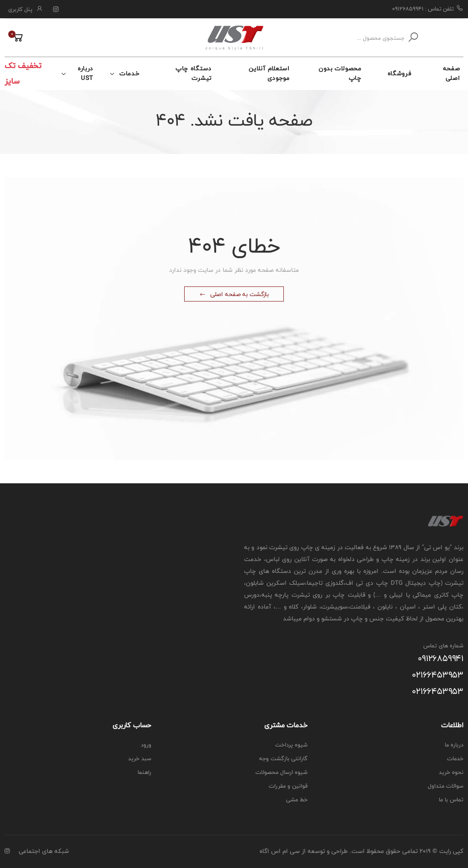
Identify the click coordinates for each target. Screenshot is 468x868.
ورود (146, 745)
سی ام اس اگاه (280, 851)
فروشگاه (399, 74)
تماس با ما (451, 800)
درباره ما (454, 745)
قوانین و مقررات (288, 786)
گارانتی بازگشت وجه (283, 759)
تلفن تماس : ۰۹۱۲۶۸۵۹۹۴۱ (428, 8)
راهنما (144, 772)
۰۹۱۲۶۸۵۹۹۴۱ (441, 659)
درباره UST (85, 73)
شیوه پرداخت (291, 745)
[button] (15, 38)
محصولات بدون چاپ (340, 73)
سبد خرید (140, 759)
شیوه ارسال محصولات (282, 772)
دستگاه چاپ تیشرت (194, 73)
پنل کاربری (20, 10)
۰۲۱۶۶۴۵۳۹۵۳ (438, 675)
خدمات (130, 74)
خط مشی (297, 800)
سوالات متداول (446, 786)
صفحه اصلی (452, 73)
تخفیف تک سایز (23, 73)
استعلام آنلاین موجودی (269, 73)
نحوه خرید (451, 772)
